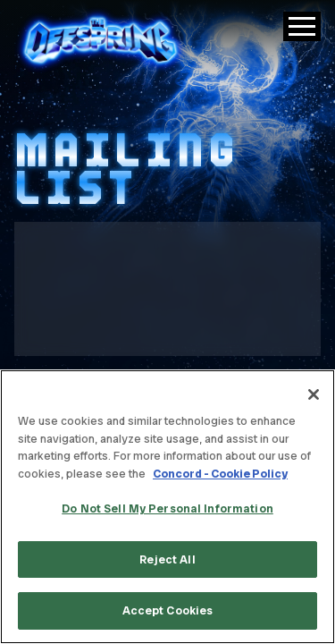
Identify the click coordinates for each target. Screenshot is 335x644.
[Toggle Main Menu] (302, 26)
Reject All (167, 559)
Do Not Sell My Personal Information (167, 508)
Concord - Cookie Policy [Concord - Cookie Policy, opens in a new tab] (220, 474)
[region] (167, 507)
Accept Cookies (168, 610)
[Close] (314, 394)
